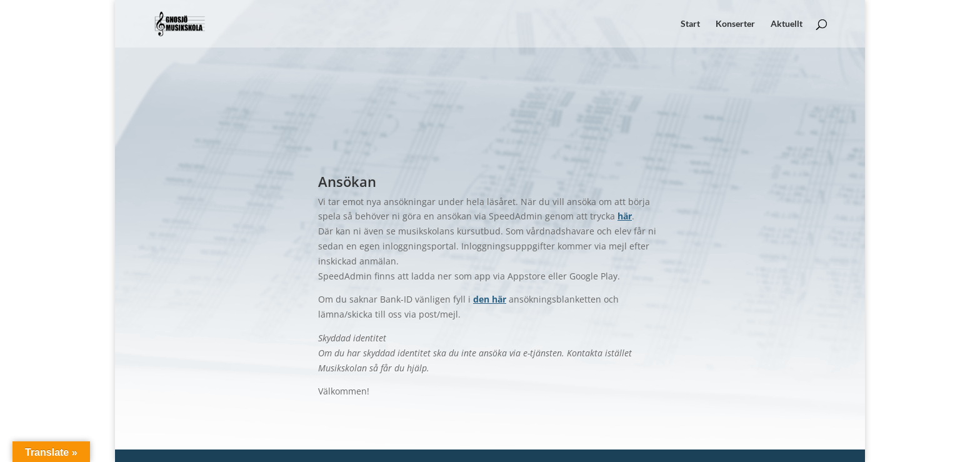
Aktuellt (787, 24)
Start (690, 24)
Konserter (735, 24)
